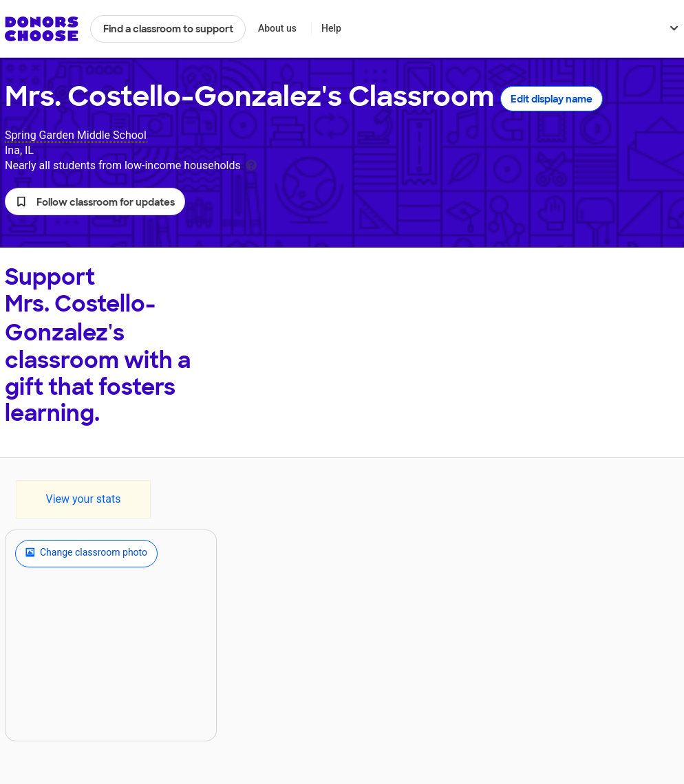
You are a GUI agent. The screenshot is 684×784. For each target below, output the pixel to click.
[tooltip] (251, 164)
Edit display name (552, 99)
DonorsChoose (42, 29)
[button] (95, 202)
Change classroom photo (86, 554)
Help (331, 28)
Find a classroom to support (168, 29)
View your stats (83, 499)
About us (277, 28)
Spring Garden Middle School (76, 135)
